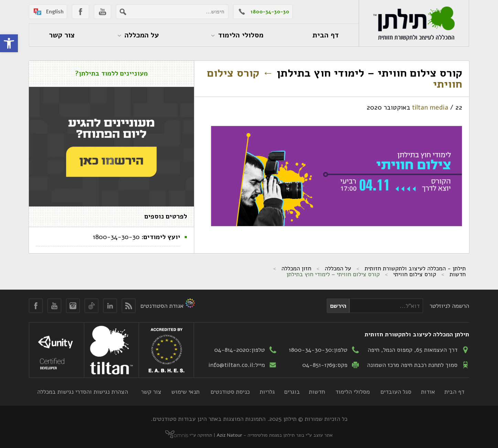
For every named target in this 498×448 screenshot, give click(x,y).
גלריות (267, 392)
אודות (428, 392)
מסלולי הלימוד (353, 392)
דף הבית (454, 392)
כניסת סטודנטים (230, 392)
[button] (9, 43)
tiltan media (430, 108)
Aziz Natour (229, 435)
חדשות (458, 274)
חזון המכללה (296, 268)
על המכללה (338, 268)
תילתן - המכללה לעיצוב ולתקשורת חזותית (415, 268)
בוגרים (292, 392)
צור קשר (151, 392)
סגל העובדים (396, 392)
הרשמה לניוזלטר (449, 306)
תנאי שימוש (185, 392)
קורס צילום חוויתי (415, 274)
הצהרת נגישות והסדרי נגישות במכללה (83, 392)
